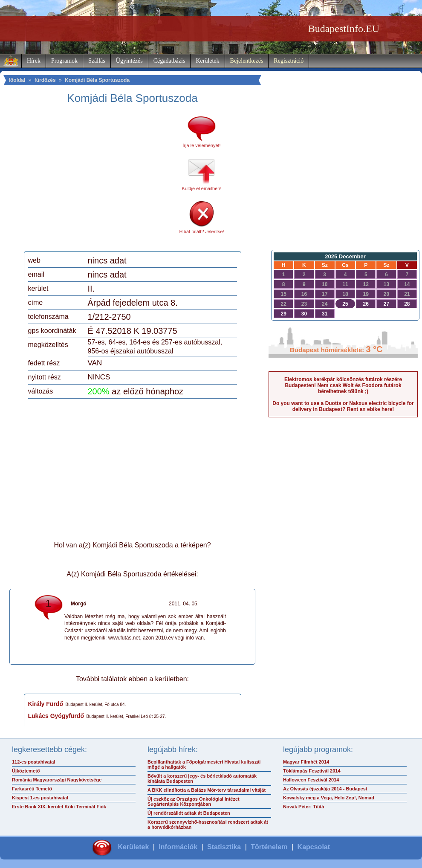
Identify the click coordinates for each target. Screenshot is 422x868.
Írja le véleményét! (201, 145)
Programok (64, 61)
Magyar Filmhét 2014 (306, 762)
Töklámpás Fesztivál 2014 (312, 771)
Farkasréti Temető (32, 789)
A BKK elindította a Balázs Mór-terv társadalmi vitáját (207, 790)
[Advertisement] (99, 181)
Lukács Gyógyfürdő (56, 716)
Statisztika (224, 847)
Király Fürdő (46, 704)
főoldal (17, 80)
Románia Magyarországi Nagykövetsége (57, 780)
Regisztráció (289, 61)
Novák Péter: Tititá (303, 807)
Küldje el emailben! (202, 188)
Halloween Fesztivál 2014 (311, 780)
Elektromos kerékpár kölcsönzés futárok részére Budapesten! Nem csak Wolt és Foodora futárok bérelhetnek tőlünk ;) (343, 385)
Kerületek (207, 61)
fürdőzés (45, 80)
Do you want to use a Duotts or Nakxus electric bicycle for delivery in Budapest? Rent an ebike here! (343, 406)
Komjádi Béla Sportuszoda (97, 80)
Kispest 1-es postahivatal (40, 798)
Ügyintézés (129, 61)
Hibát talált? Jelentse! (201, 231)
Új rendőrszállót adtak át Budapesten (189, 813)
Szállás (97, 61)
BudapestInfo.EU (344, 29)
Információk (178, 847)
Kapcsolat (314, 847)
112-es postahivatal (34, 762)
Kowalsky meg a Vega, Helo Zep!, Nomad (329, 798)
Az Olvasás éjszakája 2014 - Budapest (325, 789)
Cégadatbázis (169, 61)
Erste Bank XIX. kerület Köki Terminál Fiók (59, 807)
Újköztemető (26, 771)
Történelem (269, 847)
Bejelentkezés (247, 61)
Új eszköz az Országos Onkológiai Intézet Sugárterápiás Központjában (194, 801)
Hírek (34, 61)
